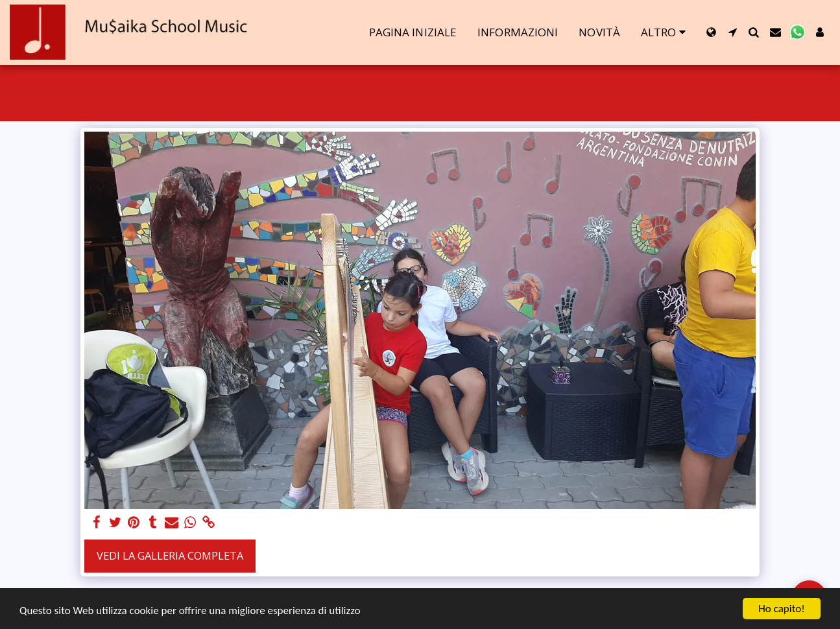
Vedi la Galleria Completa (170, 555)
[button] (733, 32)
